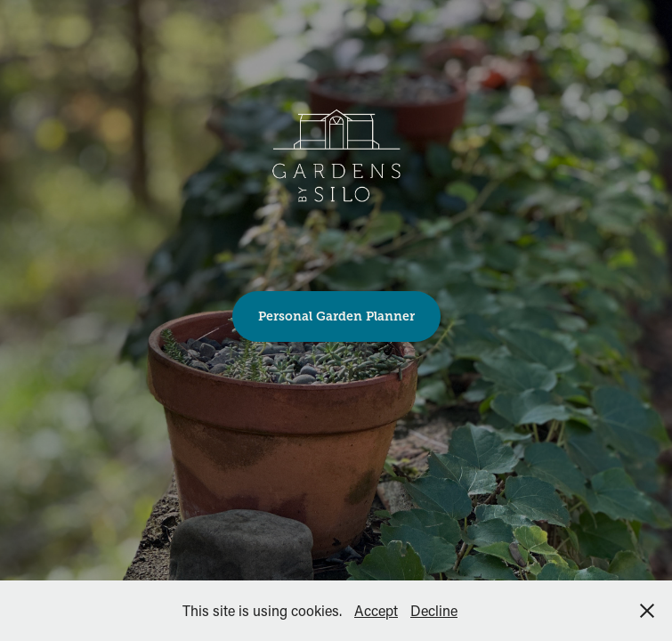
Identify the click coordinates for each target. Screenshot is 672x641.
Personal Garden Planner (336, 316)
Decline (434, 610)
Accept (376, 610)
